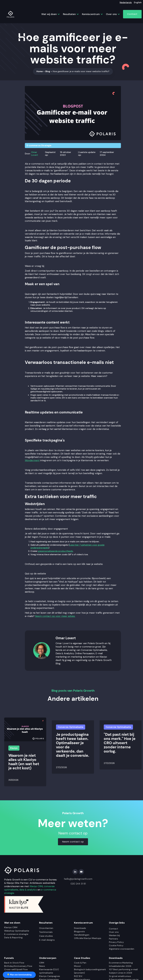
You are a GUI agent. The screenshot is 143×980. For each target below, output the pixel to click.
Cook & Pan (80, 963)
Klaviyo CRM (36, 886)
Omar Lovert (35, 154)
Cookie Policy (116, 945)
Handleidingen (82, 935)
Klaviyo (14, 748)
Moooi (77, 966)
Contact (132, 14)
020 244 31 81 (78, 884)
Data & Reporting (13, 937)
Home (40, 71)
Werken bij (114, 935)
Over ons (114, 932)
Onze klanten (46, 928)
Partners (113, 939)
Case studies (46, 936)
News (42, 966)
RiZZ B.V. (78, 976)
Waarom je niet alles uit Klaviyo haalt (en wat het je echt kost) (24, 762)
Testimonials (46, 932)
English (138, 2)
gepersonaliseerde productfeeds (55, 551)
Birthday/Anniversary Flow (18, 966)
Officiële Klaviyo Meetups (88, 938)
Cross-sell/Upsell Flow (16, 969)
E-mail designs (47, 940)
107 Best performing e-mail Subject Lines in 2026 (123, 971)
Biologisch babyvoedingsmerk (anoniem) (90, 971)
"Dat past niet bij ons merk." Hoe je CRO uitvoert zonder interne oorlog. (120, 743)
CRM (42, 963)
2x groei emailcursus (120, 976)
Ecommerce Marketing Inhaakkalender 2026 (121, 964)
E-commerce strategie (16, 934)
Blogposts (79, 931)
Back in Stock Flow (14, 963)
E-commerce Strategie (39, 146)
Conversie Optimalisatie (71, 727)
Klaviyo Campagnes (50, 976)
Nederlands (126, 2)
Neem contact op (73, 842)
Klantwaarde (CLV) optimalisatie (49, 971)
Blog (48, 71)
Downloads (80, 928)
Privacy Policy (116, 942)
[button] (49, 14)
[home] (10, 14)
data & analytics (28, 890)
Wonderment (32, 460)
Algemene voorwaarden (122, 949)
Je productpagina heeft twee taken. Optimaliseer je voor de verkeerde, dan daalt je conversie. (73, 745)
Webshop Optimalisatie (17, 931)
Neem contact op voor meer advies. (55, 616)
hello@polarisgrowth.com (78, 879)
